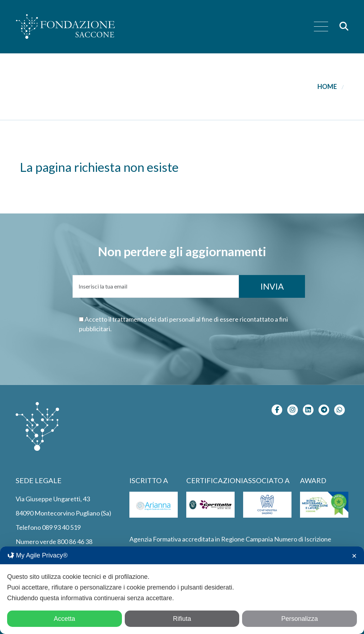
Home (327, 86)
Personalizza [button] (299, 619)
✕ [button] (354, 556)
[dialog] (182, 590)
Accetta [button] (64, 619)
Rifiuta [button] (182, 619)
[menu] (321, 27)
